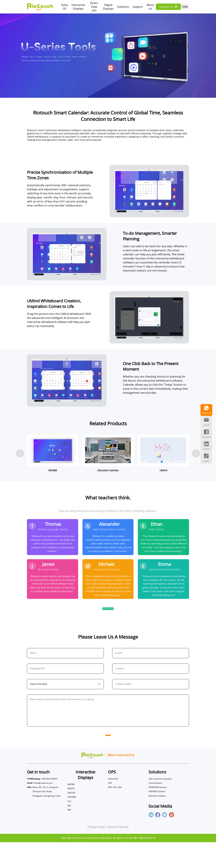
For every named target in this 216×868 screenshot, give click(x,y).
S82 (69, 831)
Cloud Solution (155, 809)
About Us (150, 7)
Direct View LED (94, 7)
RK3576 (71, 814)
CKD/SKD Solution (157, 817)
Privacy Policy (96, 853)
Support (138, 7)
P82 (69, 836)
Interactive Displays (78, 7)
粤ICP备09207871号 (145, 864)
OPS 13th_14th (115, 813)
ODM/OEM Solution (158, 813)
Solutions (123, 7)
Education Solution (157, 822)
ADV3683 (72, 823)
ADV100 (71, 819)
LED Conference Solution (160, 805)
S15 (69, 827)
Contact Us (168, 7)
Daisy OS (65, 7)
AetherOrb (113, 805)
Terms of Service (118, 853)
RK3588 (71, 810)
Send (108, 759)
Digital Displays (108, 7)
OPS (110, 809)
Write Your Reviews (108, 628)
